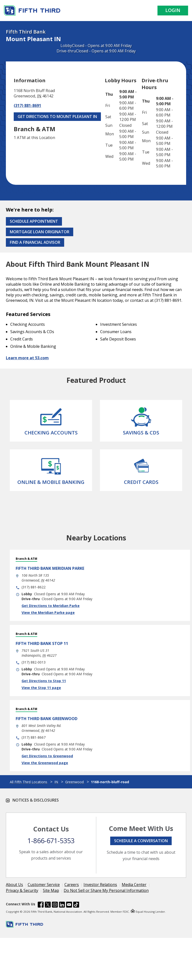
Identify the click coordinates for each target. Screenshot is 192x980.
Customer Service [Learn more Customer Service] (44, 885)
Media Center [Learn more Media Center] (134, 885)
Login (173, 10)
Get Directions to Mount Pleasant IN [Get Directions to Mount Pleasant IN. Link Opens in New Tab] (57, 117)
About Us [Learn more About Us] (14, 885)
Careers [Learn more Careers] (72, 885)
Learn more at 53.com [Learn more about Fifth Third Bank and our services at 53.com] (27, 358)
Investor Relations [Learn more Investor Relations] (100, 885)
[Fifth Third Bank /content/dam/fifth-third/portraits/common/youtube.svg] (69, 905)
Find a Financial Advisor (35, 242)
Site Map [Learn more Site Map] (51, 890)
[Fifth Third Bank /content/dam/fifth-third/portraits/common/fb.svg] (41, 905)
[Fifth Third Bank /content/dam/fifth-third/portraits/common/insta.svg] (55, 905)
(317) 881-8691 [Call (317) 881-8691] (27, 105)
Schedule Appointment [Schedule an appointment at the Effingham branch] (34, 221)
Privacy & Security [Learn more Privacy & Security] (22, 890)
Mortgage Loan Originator (40, 232)
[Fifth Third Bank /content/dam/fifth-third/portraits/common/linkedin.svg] (62, 905)
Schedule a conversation (141, 841)
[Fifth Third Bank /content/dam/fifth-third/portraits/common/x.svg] (48, 905)
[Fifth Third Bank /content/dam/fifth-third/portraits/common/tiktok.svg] (76, 905)
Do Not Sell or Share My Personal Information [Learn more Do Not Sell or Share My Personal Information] (106, 890)
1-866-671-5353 (51, 841)
